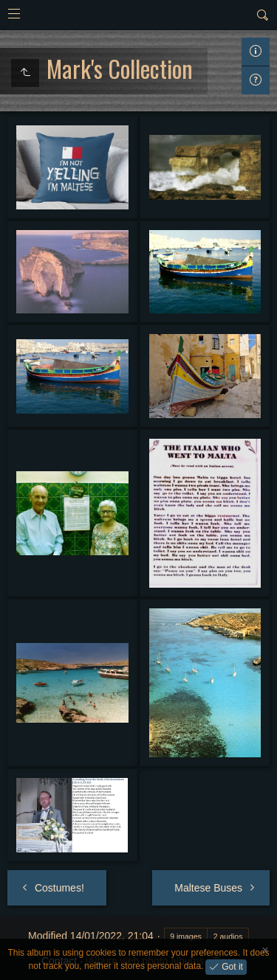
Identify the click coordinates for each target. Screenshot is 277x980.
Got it (231, 966)
